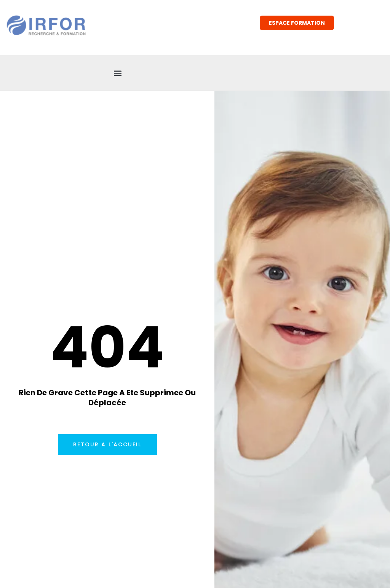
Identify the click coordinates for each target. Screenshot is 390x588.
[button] (118, 73)
